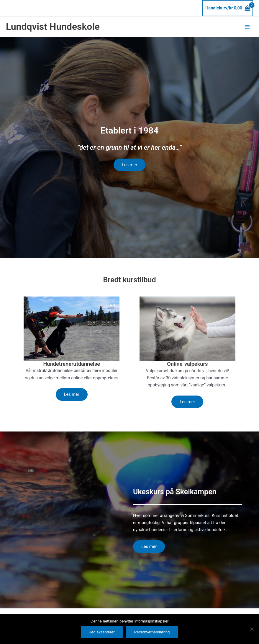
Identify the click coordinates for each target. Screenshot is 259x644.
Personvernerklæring (152, 632)
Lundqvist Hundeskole (53, 27)
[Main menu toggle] (247, 27)
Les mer (129, 165)
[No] (252, 629)
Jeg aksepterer (102, 632)
